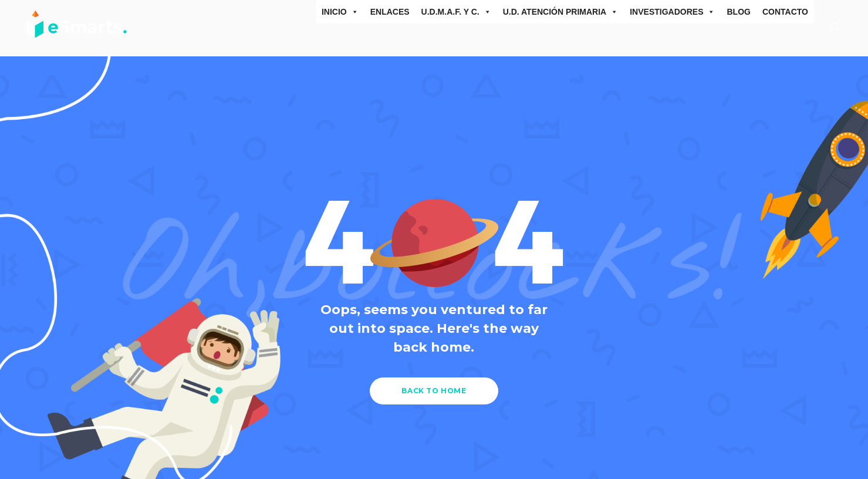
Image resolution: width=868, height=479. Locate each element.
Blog (738, 12)
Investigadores (672, 12)
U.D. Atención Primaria (561, 12)
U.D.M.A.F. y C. (456, 12)
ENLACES (390, 12)
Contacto (785, 12)
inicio (340, 12)
